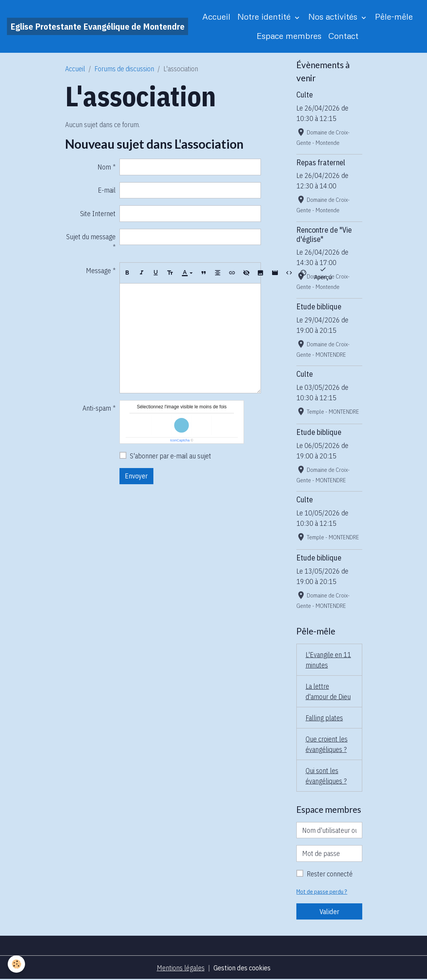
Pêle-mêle (394, 16)
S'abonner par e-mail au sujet (171, 456)
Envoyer (136, 476)
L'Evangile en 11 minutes (328, 660)
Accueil (216, 16)
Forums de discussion (124, 69)
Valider (329, 912)
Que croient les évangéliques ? (327, 744)
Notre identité (265, 16)
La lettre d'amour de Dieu (328, 691)
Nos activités (334, 16)
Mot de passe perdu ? (322, 892)
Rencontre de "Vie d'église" (324, 234)
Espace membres (289, 36)
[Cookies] (16, 964)
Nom (104, 167)
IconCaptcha (180, 440)
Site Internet (98, 214)
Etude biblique (319, 306)
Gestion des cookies (242, 968)
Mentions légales (181, 968)
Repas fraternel (321, 162)
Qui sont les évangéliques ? (326, 776)
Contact (343, 36)
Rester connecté (330, 874)
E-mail (107, 190)
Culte (305, 95)
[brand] (98, 26)
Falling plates (324, 718)
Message (98, 271)
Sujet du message (91, 237)
